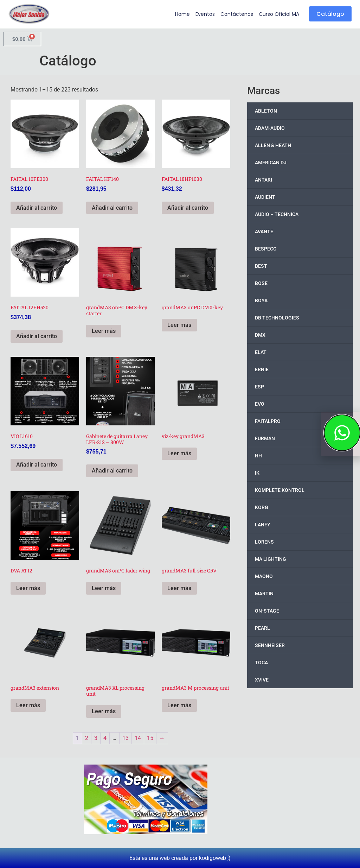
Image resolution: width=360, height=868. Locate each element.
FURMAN (265, 438)
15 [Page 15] (150, 738)
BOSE (261, 283)
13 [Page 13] (126, 738)
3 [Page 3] (96, 738)
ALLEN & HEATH (273, 145)
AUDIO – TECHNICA (277, 214)
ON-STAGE (267, 611)
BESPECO (266, 249)
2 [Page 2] (87, 738)
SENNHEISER (270, 645)
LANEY (263, 525)
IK (257, 473)
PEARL (262, 628)
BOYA (261, 300)
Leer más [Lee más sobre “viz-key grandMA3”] (179, 453)
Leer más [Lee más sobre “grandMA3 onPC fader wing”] (104, 588)
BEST (261, 266)
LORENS (264, 542)
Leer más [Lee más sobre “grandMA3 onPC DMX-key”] (179, 325)
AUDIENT (265, 197)
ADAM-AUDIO (270, 128)
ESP (259, 387)
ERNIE (262, 369)
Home (182, 14)
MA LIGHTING (271, 559)
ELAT (261, 352)
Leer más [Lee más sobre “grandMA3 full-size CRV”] (179, 588)
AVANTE (264, 232)
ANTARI (263, 180)
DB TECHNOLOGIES (277, 318)
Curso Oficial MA (279, 14)
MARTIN (264, 594)
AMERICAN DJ (271, 163)
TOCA (261, 663)
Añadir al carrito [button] (37, 208)
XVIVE (262, 680)
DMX (260, 335)
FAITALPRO (268, 421)
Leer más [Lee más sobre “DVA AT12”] (28, 588)
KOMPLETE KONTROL (280, 490)
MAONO (264, 576)
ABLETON (266, 111)
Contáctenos (237, 14)
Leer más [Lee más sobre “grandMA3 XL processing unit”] (104, 711)
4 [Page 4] (105, 738)
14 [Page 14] (138, 738)
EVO (260, 404)
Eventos (205, 14)
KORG (262, 507)
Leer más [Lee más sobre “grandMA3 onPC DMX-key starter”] (104, 331)
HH (258, 456)
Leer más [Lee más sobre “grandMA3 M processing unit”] (179, 705)
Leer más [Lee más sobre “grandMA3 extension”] (28, 705)
